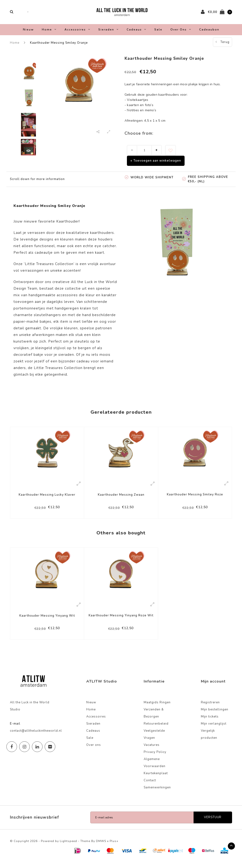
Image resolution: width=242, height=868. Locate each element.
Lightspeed (68, 847)
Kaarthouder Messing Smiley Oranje (59, 46)
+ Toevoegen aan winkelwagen (156, 164)
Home (49, 33)
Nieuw (28, 33)
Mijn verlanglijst (214, 729)
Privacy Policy (155, 758)
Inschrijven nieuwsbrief (35, 823)
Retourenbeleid (156, 729)
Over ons (181, 33)
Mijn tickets (210, 722)
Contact (150, 786)
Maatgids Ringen (157, 708)
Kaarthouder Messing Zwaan (121, 498)
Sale (158, 33)
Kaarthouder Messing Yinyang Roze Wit (121, 620)
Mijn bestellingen (215, 715)
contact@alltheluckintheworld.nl (36, 736)
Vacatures (152, 751)
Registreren (210, 708)
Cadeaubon (209, 33)
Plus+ (114, 847)
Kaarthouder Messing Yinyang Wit (47, 620)
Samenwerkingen (157, 793)
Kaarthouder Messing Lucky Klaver (47, 498)
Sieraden (108, 33)
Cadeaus (136, 33)
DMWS (101, 847)
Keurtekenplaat (156, 779)
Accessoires (77, 33)
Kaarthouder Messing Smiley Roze (195, 498)
